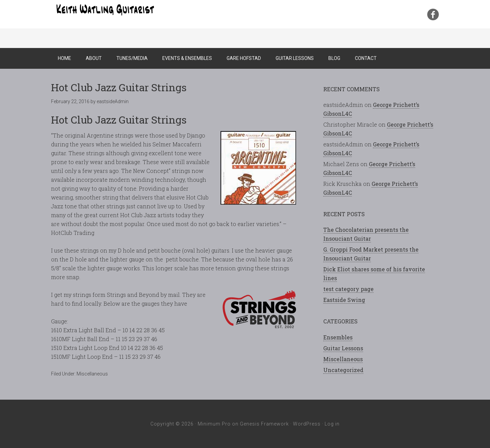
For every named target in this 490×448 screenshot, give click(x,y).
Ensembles (338, 337)
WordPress (307, 424)
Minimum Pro (214, 424)
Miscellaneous (92, 374)
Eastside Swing (344, 300)
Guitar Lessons (343, 348)
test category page (348, 289)
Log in (332, 424)
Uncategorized (343, 370)
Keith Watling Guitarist (105, 10)
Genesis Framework (264, 424)
